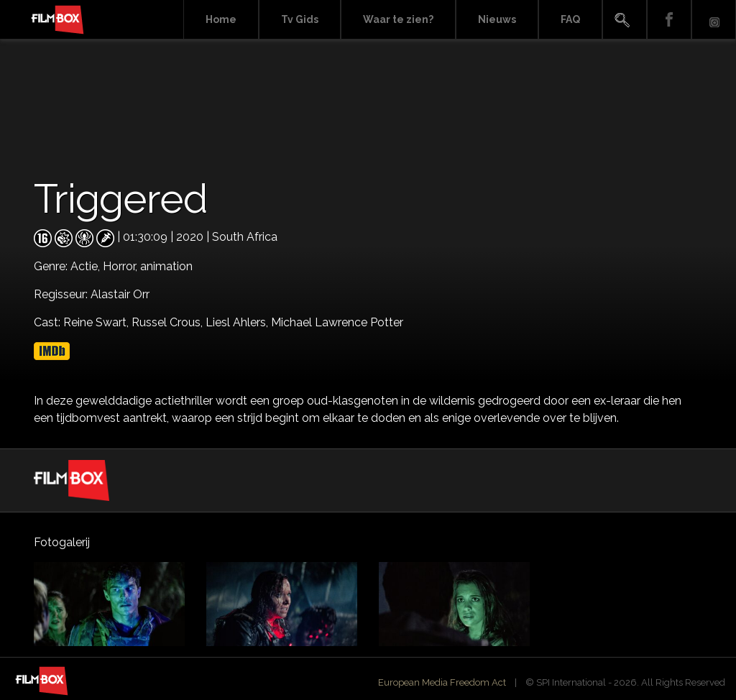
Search (625, 20)
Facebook (669, 20)
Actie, (87, 266)
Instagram (714, 20)
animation (166, 266)
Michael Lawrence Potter (337, 322)
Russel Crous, (169, 322)
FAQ (570, 19)
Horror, (121, 266)
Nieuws (497, 19)
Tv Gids (300, 19)
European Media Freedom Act (442, 682)
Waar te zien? (398, 19)
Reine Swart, (97, 322)
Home (221, 19)
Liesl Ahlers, (238, 322)
